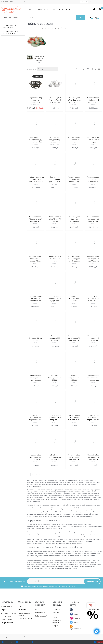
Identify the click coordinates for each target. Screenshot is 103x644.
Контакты (58, 9)
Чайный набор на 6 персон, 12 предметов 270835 (93, 457)
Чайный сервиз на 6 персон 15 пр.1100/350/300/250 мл (36, 179)
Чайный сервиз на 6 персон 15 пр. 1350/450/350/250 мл (74, 140)
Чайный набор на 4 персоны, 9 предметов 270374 (55, 418)
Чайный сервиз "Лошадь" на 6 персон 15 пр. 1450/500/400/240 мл (93, 219)
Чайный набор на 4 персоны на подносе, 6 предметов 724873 (55, 457)
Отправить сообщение (21, 2)
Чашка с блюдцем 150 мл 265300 (35, 338)
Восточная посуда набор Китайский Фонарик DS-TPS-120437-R (55, 140)
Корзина (91, 642)
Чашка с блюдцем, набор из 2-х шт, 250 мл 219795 (93, 299)
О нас (29, 9)
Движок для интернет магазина (12, 637)
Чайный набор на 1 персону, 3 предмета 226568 (93, 338)
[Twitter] (71, 622)
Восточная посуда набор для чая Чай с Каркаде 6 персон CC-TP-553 (55, 179)
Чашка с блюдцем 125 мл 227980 (74, 298)
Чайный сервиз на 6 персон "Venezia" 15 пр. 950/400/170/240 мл (35, 299)
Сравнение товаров (24, 642)
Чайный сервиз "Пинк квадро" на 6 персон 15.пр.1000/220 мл (74, 259)
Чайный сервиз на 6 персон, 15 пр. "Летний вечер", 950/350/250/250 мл (93, 259)
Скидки (68, 9)
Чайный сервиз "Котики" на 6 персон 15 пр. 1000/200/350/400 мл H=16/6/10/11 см (55, 100)
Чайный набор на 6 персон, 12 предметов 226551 (74, 338)
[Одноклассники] (71, 626)
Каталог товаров (13, 18)
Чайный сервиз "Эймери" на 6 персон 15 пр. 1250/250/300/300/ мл (74, 179)
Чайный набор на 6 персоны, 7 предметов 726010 (74, 457)
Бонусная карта (93, 610)
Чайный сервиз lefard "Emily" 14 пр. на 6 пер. (55, 219)
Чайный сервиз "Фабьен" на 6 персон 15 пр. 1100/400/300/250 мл (93, 100)
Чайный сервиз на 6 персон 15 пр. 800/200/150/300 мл (55, 259)
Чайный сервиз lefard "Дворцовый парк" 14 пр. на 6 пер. (93, 179)
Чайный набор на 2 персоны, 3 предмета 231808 (55, 299)
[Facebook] (71, 614)
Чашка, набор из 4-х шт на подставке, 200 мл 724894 (93, 418)
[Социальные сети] (97, 631)
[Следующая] (40, 474)
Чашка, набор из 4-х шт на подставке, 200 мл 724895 (74, 418)
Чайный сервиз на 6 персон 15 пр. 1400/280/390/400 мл (93, 140)
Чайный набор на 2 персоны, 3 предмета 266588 (93, 378)
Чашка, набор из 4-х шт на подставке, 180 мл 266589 (35, 418)
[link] (93, 69)
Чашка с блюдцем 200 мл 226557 (55, 338)
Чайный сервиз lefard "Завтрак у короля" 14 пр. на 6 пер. (74, 100)
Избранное (37, 642)
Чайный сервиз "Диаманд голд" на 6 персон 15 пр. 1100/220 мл (35, 219)
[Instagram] (71, 618)
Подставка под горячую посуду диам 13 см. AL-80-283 (35, 140)
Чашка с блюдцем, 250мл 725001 (55, 378)
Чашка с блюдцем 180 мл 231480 (74, 378)
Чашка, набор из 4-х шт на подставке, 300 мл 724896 (35, 457)
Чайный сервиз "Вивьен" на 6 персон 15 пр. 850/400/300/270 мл (35, 259)
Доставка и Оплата (43, 9)
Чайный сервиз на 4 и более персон (39, 58)
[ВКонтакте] (71, 610)
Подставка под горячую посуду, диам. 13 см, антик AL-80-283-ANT (35, 100)
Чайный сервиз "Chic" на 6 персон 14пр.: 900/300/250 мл (74, 219)
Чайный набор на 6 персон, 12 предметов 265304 (35, 378)
